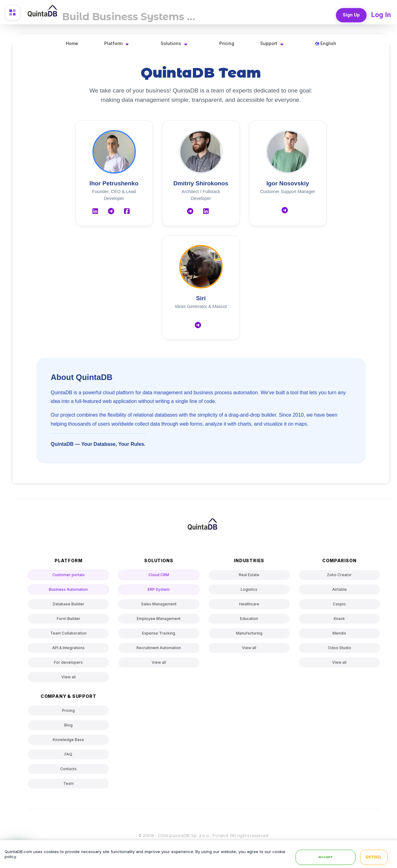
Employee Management (159, 619)
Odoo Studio (339, 648)
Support (269, 43)
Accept (326, 857)
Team (69, 783)
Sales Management (159, 604)
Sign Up (351, 14)
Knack (339, 619)
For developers (68, 662)
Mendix (339, 633)
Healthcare (249, 604)
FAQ (68, 754)
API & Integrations (68, 648)
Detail (374, 858)
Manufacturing (249, 633)
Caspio (339, 604)
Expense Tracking (159, 633)
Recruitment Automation (159, 648)
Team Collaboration (68, 633)
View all (69, 677)
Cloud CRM (159, 575)
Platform (113, 43)
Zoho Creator (339, 575)
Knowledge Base (68, 740)
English (326, 43)
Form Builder (69, 619)
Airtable (339, 589)
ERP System (159, 589)
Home (72, 43)
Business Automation (68, 589)
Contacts (68, 769)
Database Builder (69, 604)
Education (249, 619)
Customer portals (69, 575)
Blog (68, 725)
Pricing (227, 43)
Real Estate (249, 575)
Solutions (171, 43)
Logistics (249, 589)
